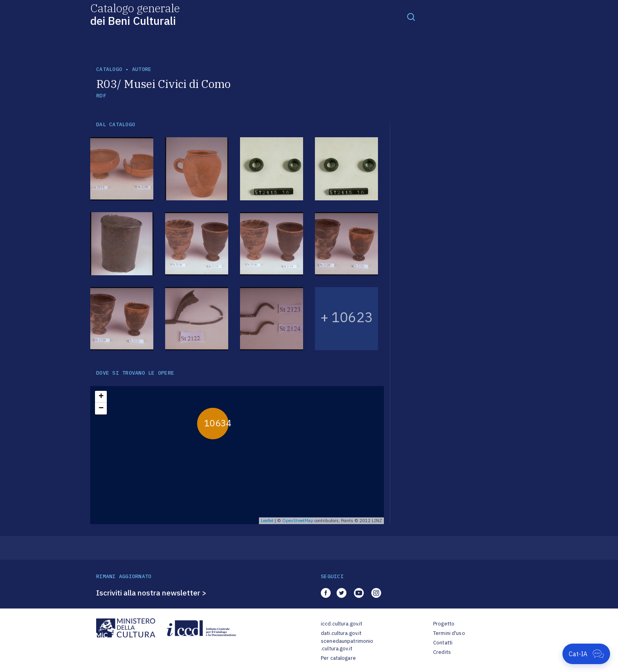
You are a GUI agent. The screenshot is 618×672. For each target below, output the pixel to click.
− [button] (101, 409)
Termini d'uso (449, 633)
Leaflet (267, 521)
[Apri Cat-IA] (586, 654)
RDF (101, 96)
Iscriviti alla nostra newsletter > (151, 593)
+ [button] (101, 397)
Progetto (444, 624)
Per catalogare (338, 658)
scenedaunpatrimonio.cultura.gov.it (347, 645)
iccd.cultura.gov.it (342, 624)
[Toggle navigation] (411, 17)
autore (142, 69)
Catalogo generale (135, 14)
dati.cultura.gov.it (341, 633)
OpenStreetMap (298, 521)
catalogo (109, 69)
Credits (442, 652)
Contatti (443, 643)
